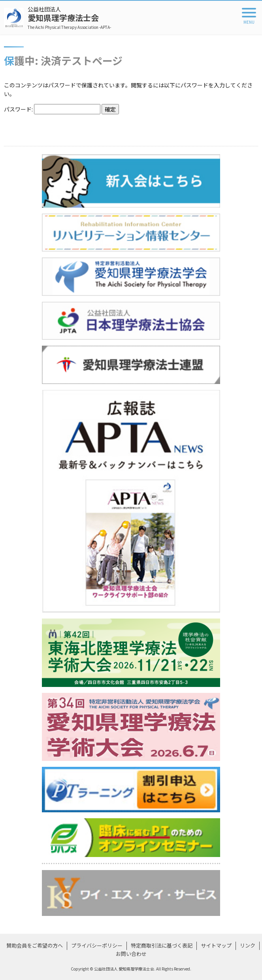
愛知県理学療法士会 (69, 18)
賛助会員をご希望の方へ (35, 945)
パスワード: (52, 109)
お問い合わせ (131, 954)
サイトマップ (216, 945)
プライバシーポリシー (97, 945)
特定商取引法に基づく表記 (162, 945)
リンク (248, 945)
